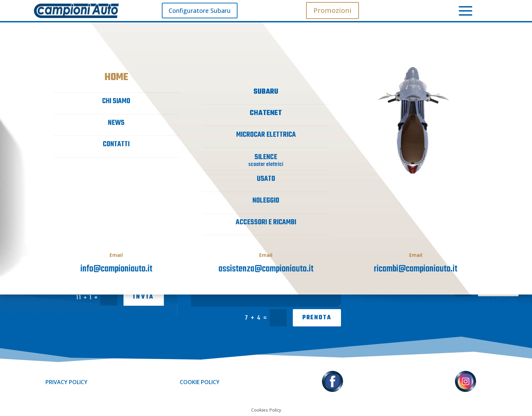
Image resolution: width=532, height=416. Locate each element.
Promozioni (332, 10)
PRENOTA (317, 318)
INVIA (144, 297)
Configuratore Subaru (200, 11)
